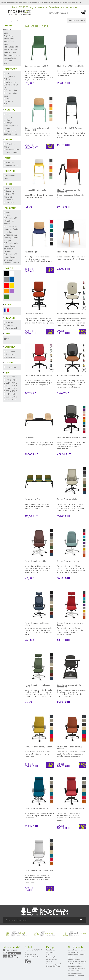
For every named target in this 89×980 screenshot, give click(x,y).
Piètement (10, 171)
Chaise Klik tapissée (33, 252)
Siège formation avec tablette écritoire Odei (69, 686)
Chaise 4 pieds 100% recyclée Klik (71, 66)
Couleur (9, 268)
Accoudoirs (11, 208)
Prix (7, 373)
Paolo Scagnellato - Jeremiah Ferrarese (11, 48)
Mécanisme (10, 110)
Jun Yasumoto (9, 38)
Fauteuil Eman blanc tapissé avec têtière (70, 624)
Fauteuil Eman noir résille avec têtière (37, 624)
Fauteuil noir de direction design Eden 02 (70, 748)
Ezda (6, 33)
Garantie (9, 362)
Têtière (9, 184)
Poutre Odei (29, 437)
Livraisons (49, 961)
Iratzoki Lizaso (10, 52)
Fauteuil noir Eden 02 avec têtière (71, 808)
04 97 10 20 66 (21, 7)
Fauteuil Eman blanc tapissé (68, 561)
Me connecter (71, 7)
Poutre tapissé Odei (32, 499)
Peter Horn (8, 61)
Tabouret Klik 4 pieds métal (35, 190)
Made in (9, 305)
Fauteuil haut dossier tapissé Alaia (71, 314)
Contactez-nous (51, 950)
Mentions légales (51, 957)
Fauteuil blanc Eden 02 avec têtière (39, 870)
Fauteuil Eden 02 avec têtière (36, 808)
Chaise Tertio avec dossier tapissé (38, 375)
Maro (6, 44)
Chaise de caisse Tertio (34, 314)
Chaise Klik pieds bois (66, 252)
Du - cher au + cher (77, 20)
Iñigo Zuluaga (9, 36)
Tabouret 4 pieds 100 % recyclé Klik (71, 128)
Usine (8, 334)
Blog (31, 7)
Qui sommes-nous (52, 959)
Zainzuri (7, 63)
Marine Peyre (9, 41)
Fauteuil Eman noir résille (67, 499)
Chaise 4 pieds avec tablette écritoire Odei (69, 191)
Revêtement (11, 69)
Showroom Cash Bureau (53, 966)
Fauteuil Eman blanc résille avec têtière (37, 686)
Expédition (10, 347)
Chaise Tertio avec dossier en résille (71, 437)
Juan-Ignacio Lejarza (12, 55)
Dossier (9, 139)
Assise (8, 158)
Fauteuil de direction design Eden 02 (39, 747)
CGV (48, 954)
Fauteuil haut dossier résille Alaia (70, 375)
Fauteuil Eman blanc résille (35, 561)
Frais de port (50, 952)
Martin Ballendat (10, 58)
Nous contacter (41, 7)
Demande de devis (57, 7)
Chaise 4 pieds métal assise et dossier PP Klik (37, 129)
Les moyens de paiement (53, 964)
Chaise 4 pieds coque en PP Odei (37, 66)
